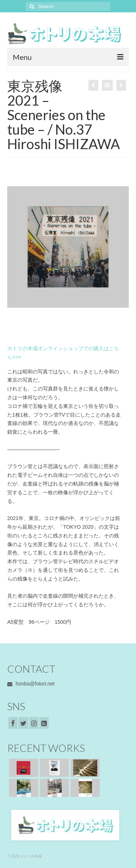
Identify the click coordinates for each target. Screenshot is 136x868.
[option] (68, 247)
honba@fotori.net (31, 684)
